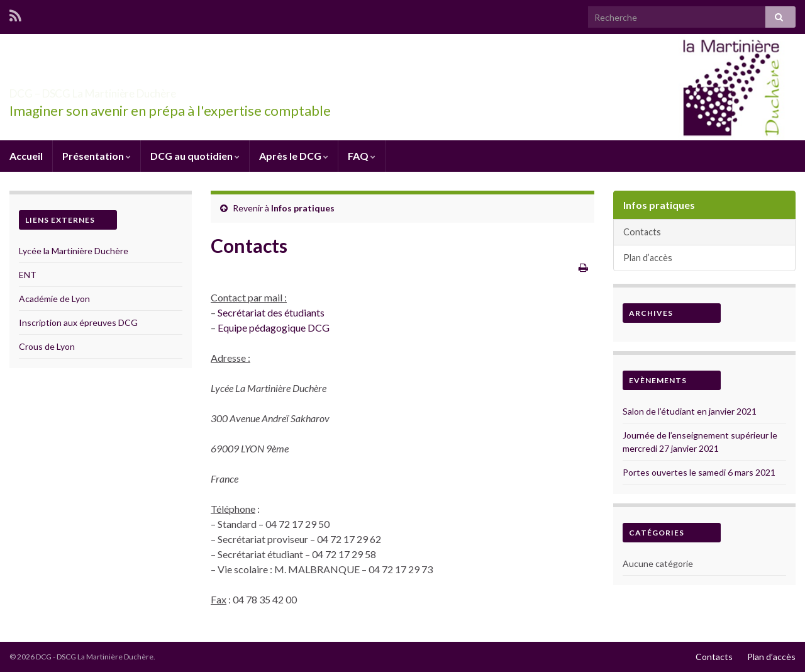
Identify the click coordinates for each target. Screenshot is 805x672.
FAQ (362, 156)
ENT (28, 275)
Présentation (97, 156)
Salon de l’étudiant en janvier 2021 (690, 411)
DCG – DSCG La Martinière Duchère (158, 90)
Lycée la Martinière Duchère (74, 251)
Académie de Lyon (54, 299)
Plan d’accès (648, 258)
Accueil (26, 156)
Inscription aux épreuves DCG (78, 322)
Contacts (642, 232)
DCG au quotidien (195, 156)
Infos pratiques (303, 208)
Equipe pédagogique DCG (274, 328)
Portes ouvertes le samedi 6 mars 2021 (699, 472)
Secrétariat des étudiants (271, 312)
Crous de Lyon (47, 346)
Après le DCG (294, 156)
